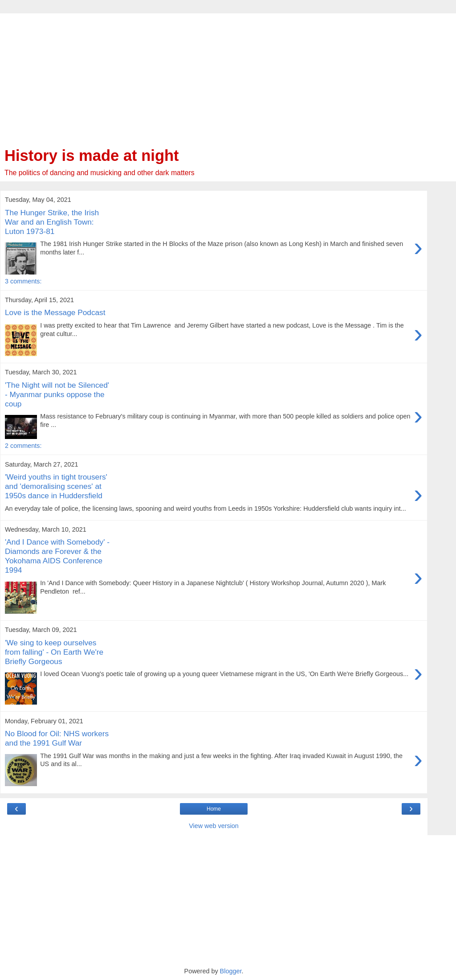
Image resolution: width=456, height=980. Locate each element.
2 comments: (23, 446)
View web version (214, 826)
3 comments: (23, 281)
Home (214, 809)
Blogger (231, 971)
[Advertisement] (214, 76)
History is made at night (92, 156)
